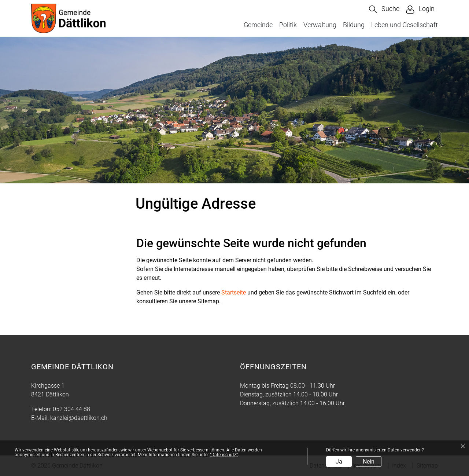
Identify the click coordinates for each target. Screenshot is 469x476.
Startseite (234, 292)
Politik (288, 25)
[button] (384, 9)
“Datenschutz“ (224, 455)
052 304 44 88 (71, 409)
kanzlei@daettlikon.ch (79, 418)
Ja (339, 462)
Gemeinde (258, 25)
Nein (369, 462)
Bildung (354, 25)
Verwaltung (320, 25)
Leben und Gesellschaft (405, 25)
